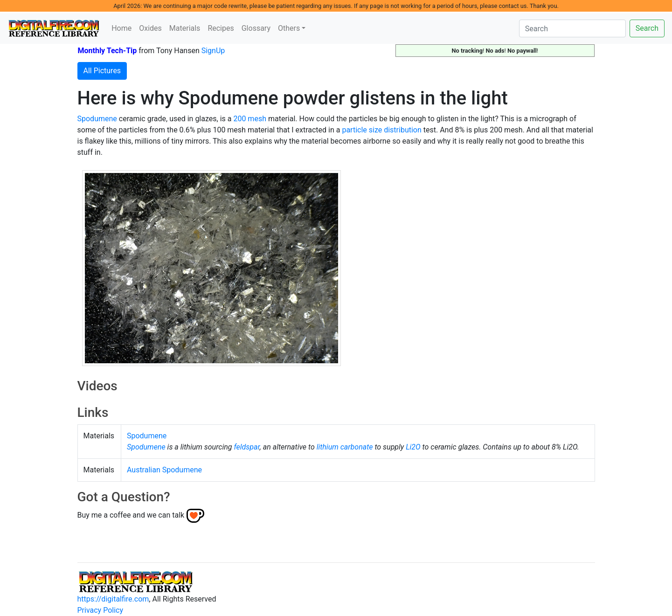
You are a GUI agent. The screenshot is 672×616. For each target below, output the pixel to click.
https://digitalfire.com (113, 599)
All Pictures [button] (102, 71)
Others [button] (289, 28)
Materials (185, 28)
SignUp (213, 51)
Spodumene (97, 119)
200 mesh (250, 119)
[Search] (572, 28)
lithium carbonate (345, 447)
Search (647, 28)
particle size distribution (381, 130)
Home (121, 28)
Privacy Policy (100, 610)
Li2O (413, 447)
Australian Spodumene (164, 470)
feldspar (246, 447)
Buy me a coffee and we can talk (131, 515)
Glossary (256, 28)
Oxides (150, 28)
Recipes (221, 28)
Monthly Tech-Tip (107, 51)
